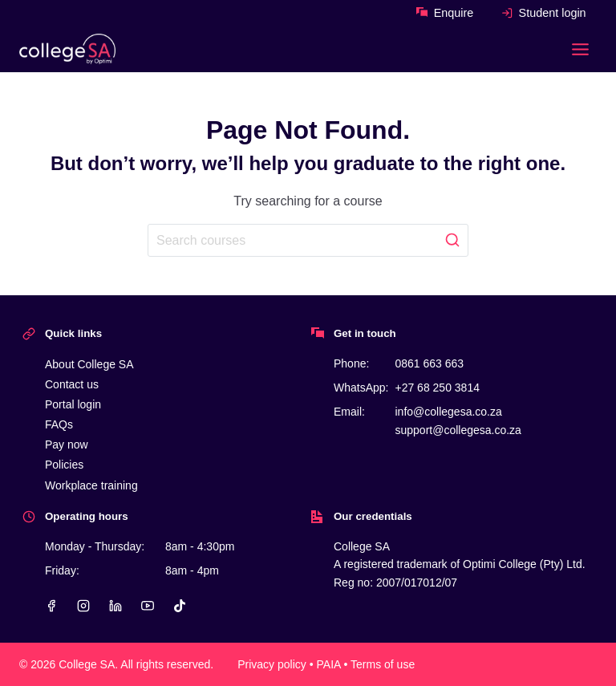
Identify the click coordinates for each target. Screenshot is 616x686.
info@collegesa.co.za (448, 412)
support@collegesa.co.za (458, 430)
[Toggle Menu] (580, 49)
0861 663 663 (429, 363)
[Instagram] (83, 606)
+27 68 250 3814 (437, 388)
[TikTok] (180, 606)
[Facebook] (51, 606)
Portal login (73, 404)
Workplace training (91, 485)
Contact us (72, 384)
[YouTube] (148, 606)
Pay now (67, 444)
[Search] (308, 240)
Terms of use (383, 664)
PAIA (329, 664)
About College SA (89, 364)
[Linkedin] (115, 606)
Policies (64, 465)
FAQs (59, 424)
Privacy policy (272, 664)
